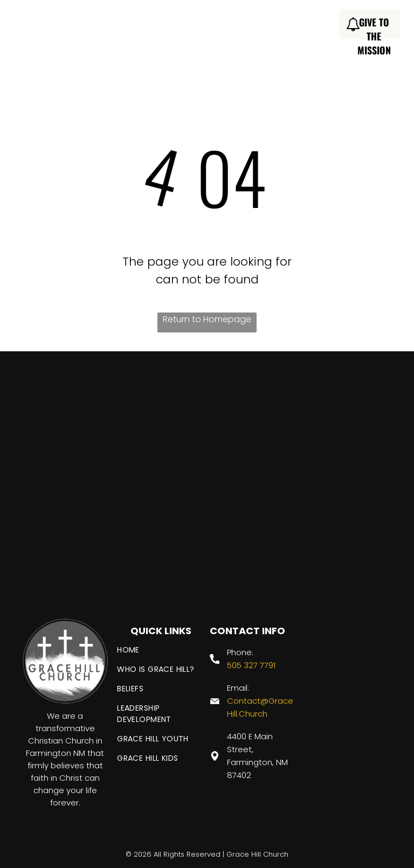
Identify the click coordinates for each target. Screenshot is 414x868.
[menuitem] (145, 26)
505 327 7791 (251, 665)
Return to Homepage (207, 319)
